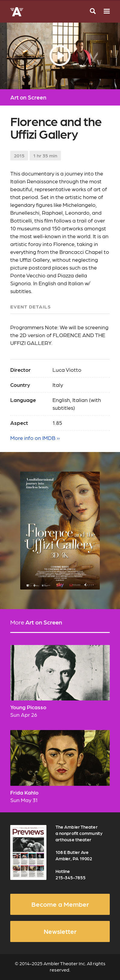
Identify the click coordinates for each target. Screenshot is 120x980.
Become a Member (60, 904)
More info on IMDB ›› (35, 438)
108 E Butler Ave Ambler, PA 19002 (74, 855)
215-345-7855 (71, 877)
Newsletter (60, 931)
